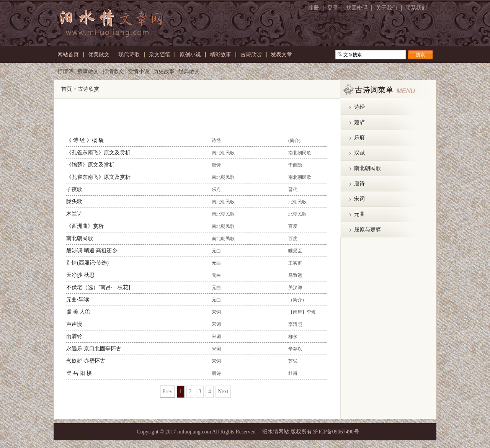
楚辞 (359, 122)
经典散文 (189, 70)
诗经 (359, 107)
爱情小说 (139, 70)
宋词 (359, 199)
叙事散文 (88, 70)
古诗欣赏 (88, 89)
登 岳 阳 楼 (79, 373)
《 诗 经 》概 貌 (85, 140)
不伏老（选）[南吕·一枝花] (98, 287)
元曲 (359, 214)
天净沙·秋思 (80, 275)
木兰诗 (74, 214)
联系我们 (416, 8)
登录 (333, 8)
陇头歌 (74, 202)
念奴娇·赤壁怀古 (86, 361)
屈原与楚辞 (367, 230)
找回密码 (357, 8)
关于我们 (387, 8)
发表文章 (281, 54)
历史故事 (164, 70)
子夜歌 (74, 189)
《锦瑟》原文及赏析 (90, 165)
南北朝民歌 (80, 238)
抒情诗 (65, 70)
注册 (314, 8)
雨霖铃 (74, 336)
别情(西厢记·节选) (87, 263)
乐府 (359, 138)
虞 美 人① (78, 312)
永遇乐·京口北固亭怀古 (94, 349)
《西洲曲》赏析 (85, 226)
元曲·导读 (78, 300)
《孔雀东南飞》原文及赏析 (98, 153)
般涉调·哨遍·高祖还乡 (92, 251)
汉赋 (359, 153)
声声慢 (74, 324)
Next (223, 392)
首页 (67, 89)
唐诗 (359, 184)
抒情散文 (113, 70)
